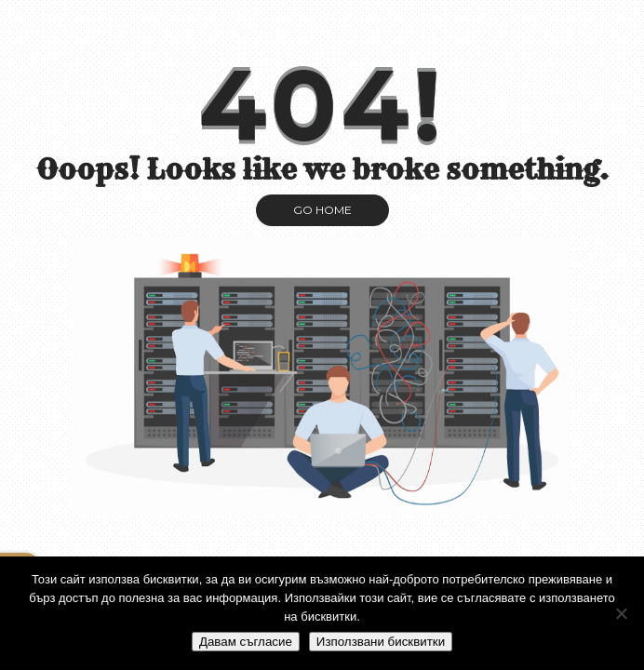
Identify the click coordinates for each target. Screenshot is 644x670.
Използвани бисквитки (381, 642)
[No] (621, 613)
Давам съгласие (246, 642)
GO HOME (322, 210)
